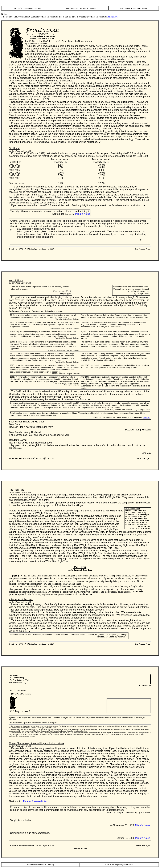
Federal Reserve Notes (35, 801)
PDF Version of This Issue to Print (134, 8)
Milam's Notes (83, 214)
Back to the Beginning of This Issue (119, 865)
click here (113, 17)
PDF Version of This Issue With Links (81, 8)
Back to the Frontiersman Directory (27, 8)
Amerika (146, 417)
